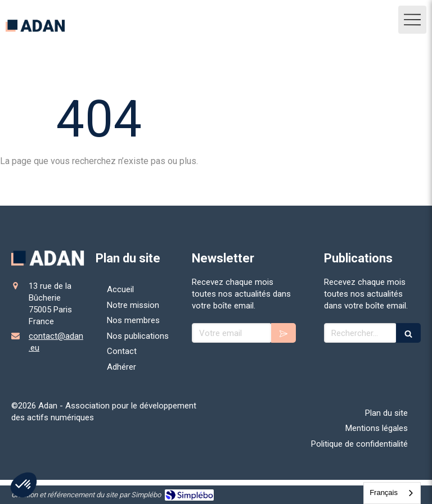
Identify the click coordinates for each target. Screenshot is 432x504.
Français (384, 492)
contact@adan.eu (56, 342)
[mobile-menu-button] (412, 20)
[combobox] (392, 493)
